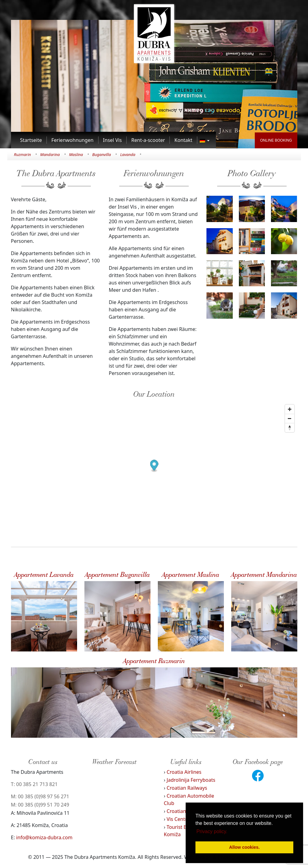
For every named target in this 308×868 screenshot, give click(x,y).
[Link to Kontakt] (184, 140)
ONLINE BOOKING (276, 140)
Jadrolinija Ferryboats (191, 780)
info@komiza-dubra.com (44, 837)
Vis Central (179, 819)
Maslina (76, 154)
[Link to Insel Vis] (113, 140)
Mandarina (50, 154)
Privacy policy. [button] (212, 831)
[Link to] (204, 140)
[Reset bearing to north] (290, 428)
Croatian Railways (187, 788)
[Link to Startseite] (31, 140)
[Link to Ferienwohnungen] (73, 140)
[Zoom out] (290, 418)
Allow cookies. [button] (244, 847)
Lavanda (128, 154)
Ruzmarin (23, 154)
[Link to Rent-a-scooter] (148, 140)
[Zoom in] (290, 409)
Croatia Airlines (184, 772)
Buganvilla (101, 154)
